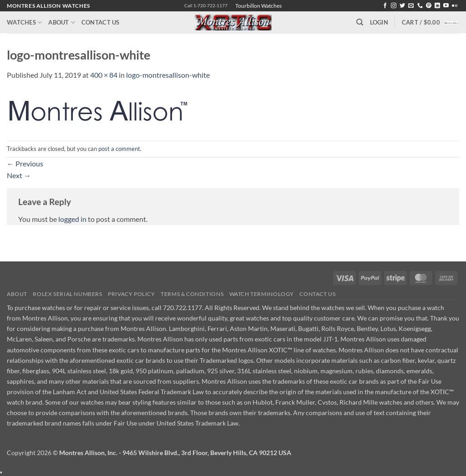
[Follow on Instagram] (394, 6)
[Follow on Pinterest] (429, 6)
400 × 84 (104, 75)
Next (19, 175)
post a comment (119, 149)
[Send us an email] (411, 6)
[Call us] (420, 6)
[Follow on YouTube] (446, 6)
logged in (72, 219)
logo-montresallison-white (168, 75)
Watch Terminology (262, 294)
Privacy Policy (132, 294)
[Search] (360, 22)
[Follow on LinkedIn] (437, 6)
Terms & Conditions (192, 294)
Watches (24, 23)
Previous (25, 163)
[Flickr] (455, 6)
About (62, 23)
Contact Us (101, 22)
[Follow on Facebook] (385, 6)
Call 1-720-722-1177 (206, 6)
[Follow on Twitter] (402, 6)
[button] (379, 22)
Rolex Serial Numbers (67, 294)
